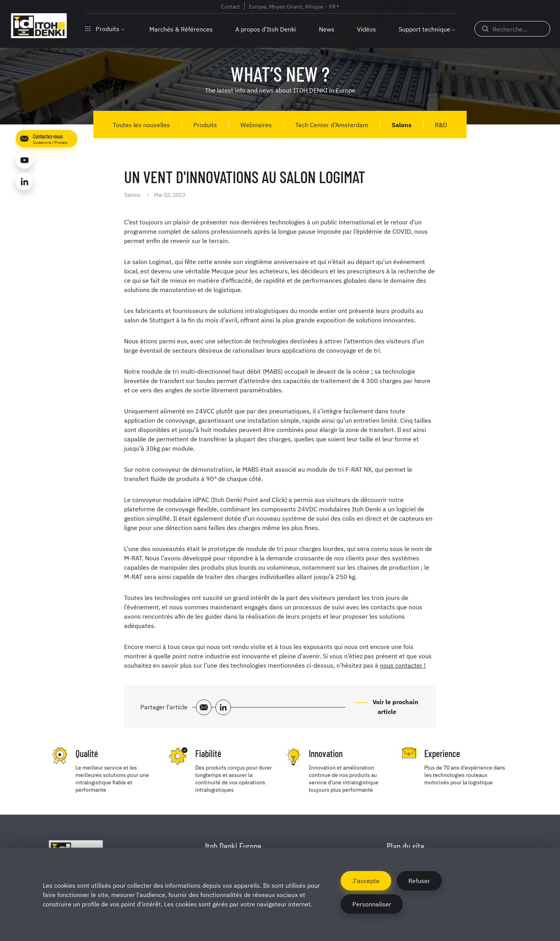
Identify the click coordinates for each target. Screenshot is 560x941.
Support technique (424, 29)
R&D (441, 124)
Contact (230, 6)
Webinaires (256, 124)
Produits (105, 28)
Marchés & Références (181, 29)
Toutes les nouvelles (141, 124)
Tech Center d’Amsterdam (332, 124)
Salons (402, 124)
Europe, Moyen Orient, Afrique (286, 6)
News (327, 29)
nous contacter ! (403, 665)
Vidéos (367, 29)
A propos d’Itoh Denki (266, 29)
